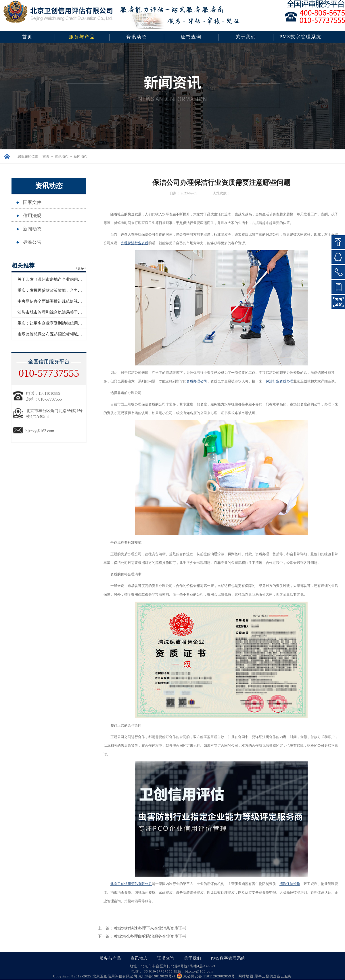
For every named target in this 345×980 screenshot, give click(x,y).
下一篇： (142, 936)
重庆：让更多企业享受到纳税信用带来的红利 (58, 323)
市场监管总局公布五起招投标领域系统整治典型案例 (64, 334)
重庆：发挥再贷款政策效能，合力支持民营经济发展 (64, 290)
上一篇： (142, 928)
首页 (27, 37)
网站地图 (245, 976)
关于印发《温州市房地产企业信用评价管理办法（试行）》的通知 (76, 279)
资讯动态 (62, 156)
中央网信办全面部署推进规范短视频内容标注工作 (62, 301)
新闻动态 (80, 156)
